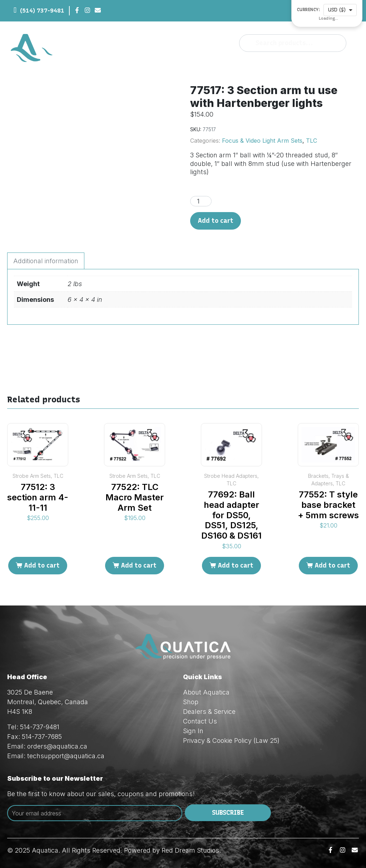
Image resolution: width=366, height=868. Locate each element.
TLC (311, 141)
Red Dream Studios (190, 850)
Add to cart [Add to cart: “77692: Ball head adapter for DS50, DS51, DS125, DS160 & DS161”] (236, 565)
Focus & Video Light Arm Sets (262, 141)
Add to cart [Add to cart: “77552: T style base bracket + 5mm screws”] (332, 565)
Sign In (193, 731)
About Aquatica (206, 692)
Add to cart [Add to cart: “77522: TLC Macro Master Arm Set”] (139, 565)
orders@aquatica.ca (57, 746)
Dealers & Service (209, 712)
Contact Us (200, 721)
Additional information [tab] (46, 261)
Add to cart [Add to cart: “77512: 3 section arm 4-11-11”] (42, 565)
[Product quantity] (201, 201)
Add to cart (216, 221)
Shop (191, 702)
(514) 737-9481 (42, 11)
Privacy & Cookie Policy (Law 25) (231, 741)
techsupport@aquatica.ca (66, 756)
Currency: (309, 10)
